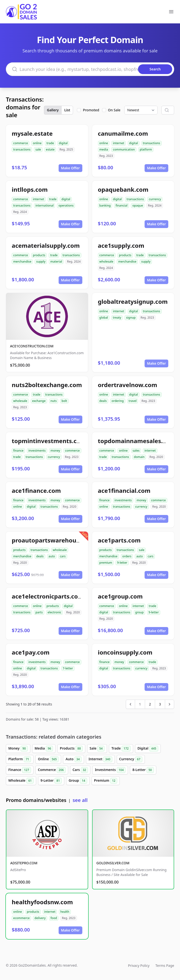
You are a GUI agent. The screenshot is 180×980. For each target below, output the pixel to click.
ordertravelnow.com (128, 385)
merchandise (22, 262)
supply (41, 262)
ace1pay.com (31, 652)
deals (103, 401)
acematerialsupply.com (46, 245)
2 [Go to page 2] (150, 704)
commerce (21, 143)
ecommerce (21, 918)
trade (50, 143)
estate (50, 149)
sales (136, 451)
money (55, 451)
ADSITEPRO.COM (24, 863)
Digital (148, 749)
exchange (39, 401)
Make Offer (70, 168)
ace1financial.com (124, 490)
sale (38, 149)
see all (80, 800)
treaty (117, 318)
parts (39, 612)
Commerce (52, 770)
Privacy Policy (139, 966)
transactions (22, 149)
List (67, 110)
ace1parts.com (119, 540)
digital (63, 143)
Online (48, 759)
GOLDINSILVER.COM (113, 863)
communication (124, 149)
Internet (100, 759)
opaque (138, 205)
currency (155, 199)
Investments (110, 770)
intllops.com (30, 189)
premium (106, 563)
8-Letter (143, 770)
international (45, 205)
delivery (40, 918)
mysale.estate (32, 133)
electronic (54, 612)
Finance (20, 770)
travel (133, 401)
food (54, 918)
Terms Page (165, 966)
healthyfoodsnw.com (42, 902)
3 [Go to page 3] (160, 704)
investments (37, 451)
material (56, 262)
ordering (118, 401)
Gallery (53, 110)
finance (18, 451)
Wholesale (21, 781)
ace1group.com (120, 596)
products (39, 255)
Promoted (91, 110)
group (140, 612)
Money (18, 749)
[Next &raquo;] (169, 704)
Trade (121, 749)
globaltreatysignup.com (133, 301)
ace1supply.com (121, 245)
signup (131, 318)
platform (146, 149)
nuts (54, 401)
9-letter (122, 563)
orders (127, 556)
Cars (80, 770)
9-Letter (51, 781)
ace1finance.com (36, 490)
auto (52, 556)
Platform (20, 759)
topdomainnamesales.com (137, 441)
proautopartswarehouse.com (54, 540)
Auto (74, 759)
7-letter (68, 668)
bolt (64, 401)
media (104, 149)
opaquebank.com (123, 189)
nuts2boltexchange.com (47, 385)
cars (63, 556)
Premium (106, 781)
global (104, 318)
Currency (131, 759)
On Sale (114, 110)
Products (71, 749)
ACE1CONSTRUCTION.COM (32, 346)
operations (66, 205)
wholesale (106, 262)
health (65, 912)
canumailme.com (123, 133)
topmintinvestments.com (49, 441)
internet (118, 143)
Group (78, 781)
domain (139, 457)
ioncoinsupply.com (125, 652)
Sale (97, 749)
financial (122, 205)
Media (44, 749)
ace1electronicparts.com (48, 596)
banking (105, 205)
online (37, 143)
